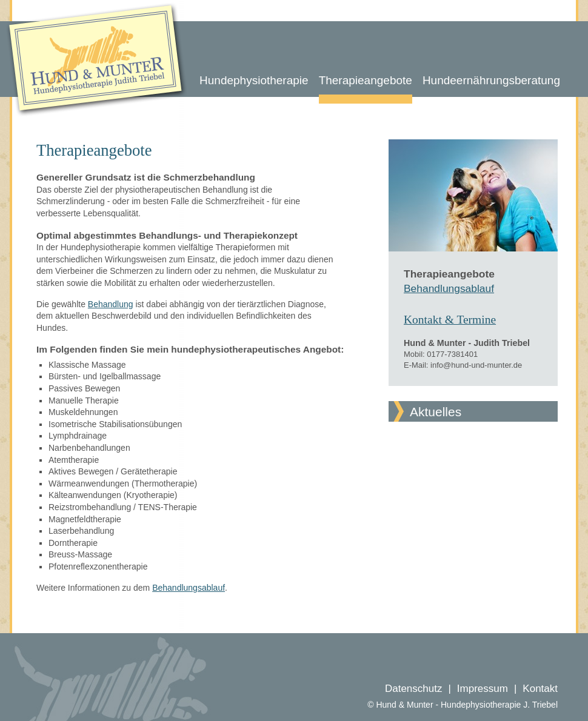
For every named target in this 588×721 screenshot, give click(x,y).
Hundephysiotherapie (254, 80)
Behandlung (111, 304)
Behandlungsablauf (189, 588)
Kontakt (540, 689)
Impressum (483, 689)
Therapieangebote (366, 80)
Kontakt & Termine (450, 320)
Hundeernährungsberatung (491, 80)
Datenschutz (414, 689)
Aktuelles (436, 412)
